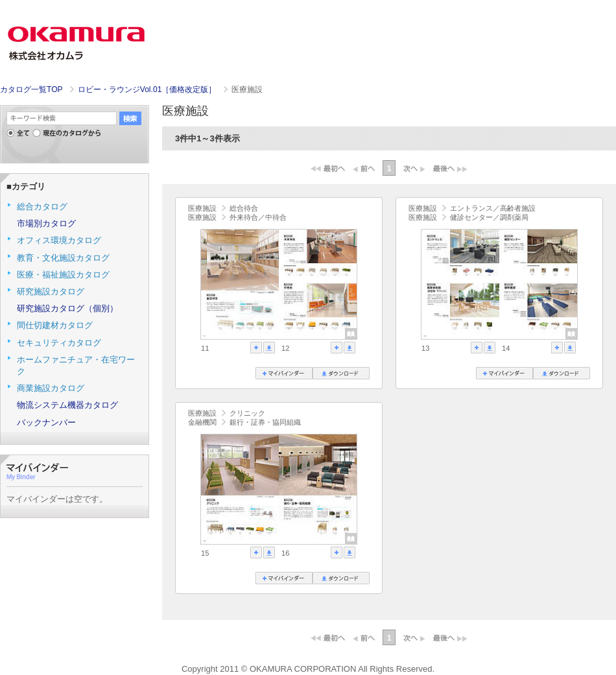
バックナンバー (46, 422)
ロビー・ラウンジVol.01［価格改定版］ (148, 89)
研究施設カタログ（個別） (67, 308)
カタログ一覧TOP (31, 89)
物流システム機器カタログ (67, 405)
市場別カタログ (46, 223)
